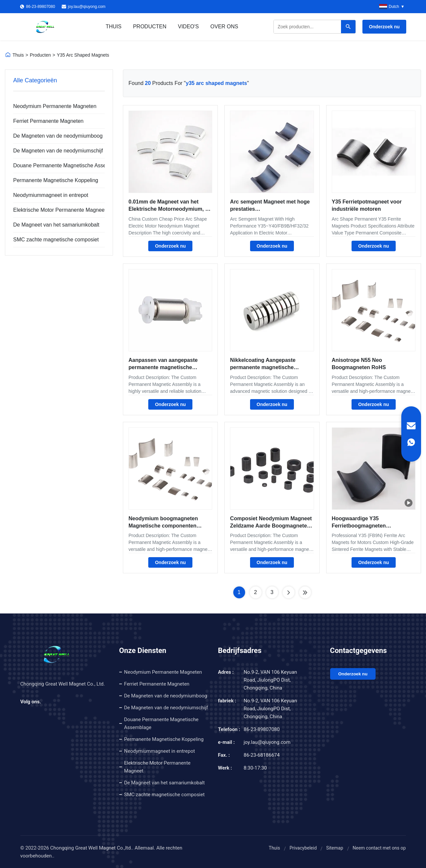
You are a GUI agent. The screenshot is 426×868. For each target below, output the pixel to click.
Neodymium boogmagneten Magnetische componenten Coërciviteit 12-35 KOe (163, 526)
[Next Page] (289, 592)
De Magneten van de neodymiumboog (55, 136)
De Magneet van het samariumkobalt (55, 225)
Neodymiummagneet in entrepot (51, 195)
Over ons (224, 27)
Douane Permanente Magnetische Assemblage (55, 165)
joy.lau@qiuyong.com (87, 7)
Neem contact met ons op (379, 848)
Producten (150, 27)
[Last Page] (305, 592)
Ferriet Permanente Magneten (48, 121)
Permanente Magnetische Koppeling (55, 180)
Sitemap (335, 848)
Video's (188, 27)
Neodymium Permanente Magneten (55, 106)
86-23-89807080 (262, 729)
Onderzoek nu (384, 27)
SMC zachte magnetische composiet (55, 240)
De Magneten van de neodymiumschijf (55, 151)
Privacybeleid (303, 848)
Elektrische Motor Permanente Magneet (55, 210)
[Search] (348, 27)
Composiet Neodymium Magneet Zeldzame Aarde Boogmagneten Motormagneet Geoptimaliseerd (271, 526)
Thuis (114, 27)
